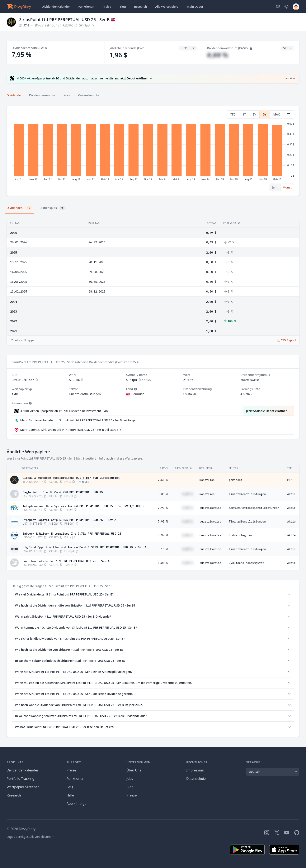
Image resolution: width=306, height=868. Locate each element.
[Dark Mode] (286, 7)
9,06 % (163, 494)
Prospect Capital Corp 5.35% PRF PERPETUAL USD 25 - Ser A (69, 519)
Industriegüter (241, 535)
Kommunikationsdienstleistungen (254, 508)
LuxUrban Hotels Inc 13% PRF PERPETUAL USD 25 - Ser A (66, 561)
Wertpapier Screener (23, 787)
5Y (265, 114)
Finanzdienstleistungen (247, 494)
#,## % (218, 55)
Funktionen (86, 7)
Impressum (195, 770)
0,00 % (163, 563)
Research (14, 795)
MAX (276, 114)
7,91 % (163, 521)
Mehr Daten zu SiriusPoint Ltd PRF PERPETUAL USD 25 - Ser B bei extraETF (71, 430)
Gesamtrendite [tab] (89, 95)
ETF (290, 480)
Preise (107, 7)
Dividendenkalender (56, 7)
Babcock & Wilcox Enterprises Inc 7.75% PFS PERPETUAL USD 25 (72, 533)
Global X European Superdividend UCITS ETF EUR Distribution (71, 477)
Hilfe (70, 795)
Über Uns (134, 770)
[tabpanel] (153, 151)
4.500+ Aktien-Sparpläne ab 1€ (64, 411)
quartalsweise (210, 508)
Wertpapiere (167, 7)
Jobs (130, 779)
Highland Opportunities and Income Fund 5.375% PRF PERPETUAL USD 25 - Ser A (84, 547)
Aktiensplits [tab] (53, 208)
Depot (195, 7)
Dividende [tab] (14, 95)
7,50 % (163, 480)
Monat (287, 187)
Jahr (275, 187)
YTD (233, 114)
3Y (254, 114)
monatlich (207, 480)
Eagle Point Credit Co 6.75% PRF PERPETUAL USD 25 (63, 492)
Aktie (291, 494)
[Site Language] (278, 7)
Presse (131, 795)
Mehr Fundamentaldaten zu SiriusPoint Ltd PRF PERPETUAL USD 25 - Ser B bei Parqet (78, 420)
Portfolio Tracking (20, 779)
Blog (130, 787)
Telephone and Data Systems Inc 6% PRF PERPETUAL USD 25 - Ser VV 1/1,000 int (85, 506)
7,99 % (163, 508)
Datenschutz (196, 779)
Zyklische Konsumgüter (246, 563)
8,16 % (163, 549)
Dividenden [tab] (19, 208)
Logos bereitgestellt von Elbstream (30, 837)
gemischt (236, 480)
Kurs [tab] (67, 95)
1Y (244, 114)
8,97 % (163, 535)
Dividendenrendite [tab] (42, 95)
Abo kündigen (78, 804)
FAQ (70, 787)
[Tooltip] (135, 389)
